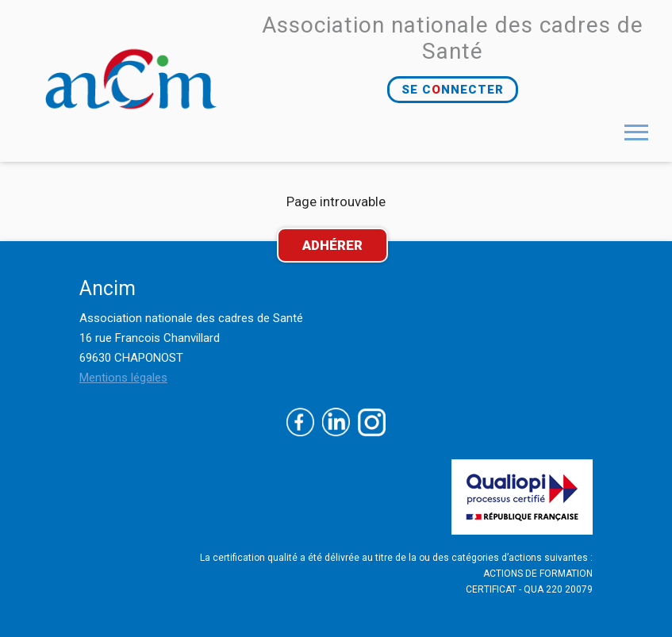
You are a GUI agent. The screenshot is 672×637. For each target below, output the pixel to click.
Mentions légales (123, 378)
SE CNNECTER (453, 90)
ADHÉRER (332, 245)
